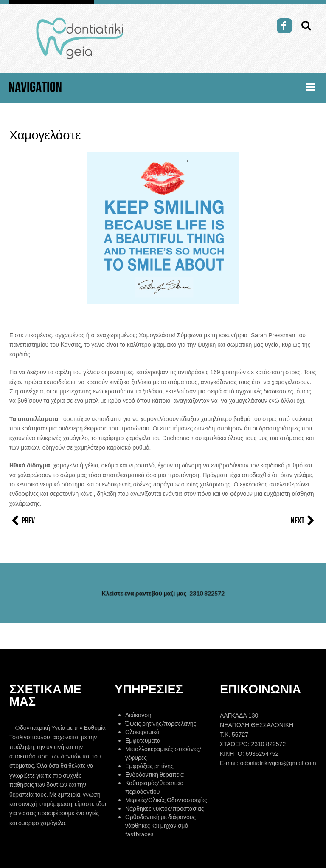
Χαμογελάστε (45, 136)
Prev (22, 521)
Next (304, 521)
